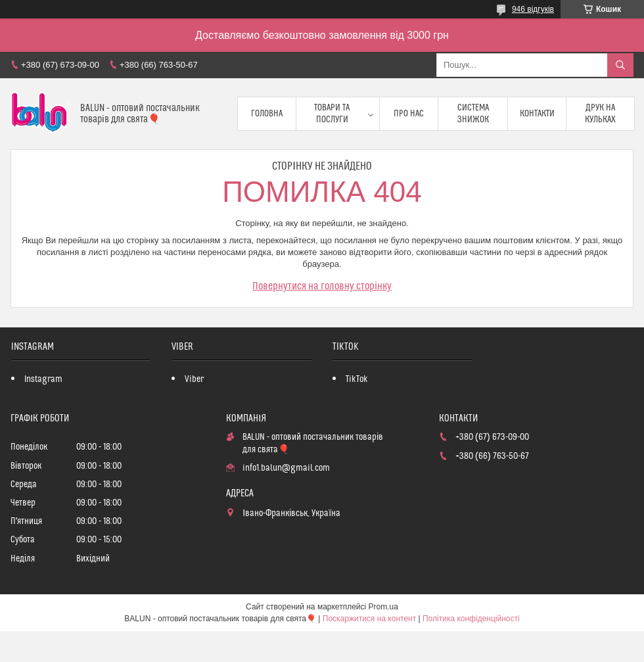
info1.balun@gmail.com (286, 468)
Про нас (409, 114)
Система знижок (473, 114)
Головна (267, 114)
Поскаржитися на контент (369, 619)
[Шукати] (620, 65)
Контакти (537, 114)
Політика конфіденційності (471, 619)
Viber (194, 379)
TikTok (357, 379)
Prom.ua (383, 607)
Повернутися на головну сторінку (322, 286)
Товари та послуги (332, 114)
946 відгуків (533, 9)
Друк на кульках (600, 114)
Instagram (43, 379)
